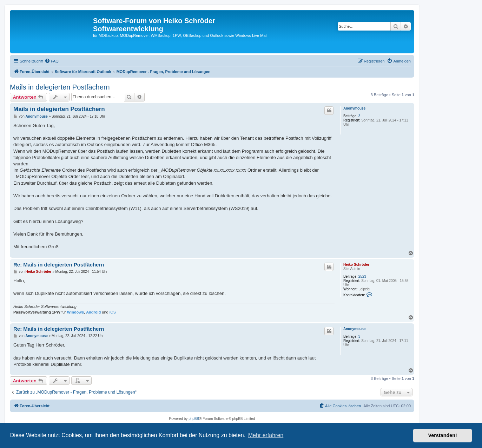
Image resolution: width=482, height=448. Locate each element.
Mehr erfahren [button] (266, 435)
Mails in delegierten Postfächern (60, 87)
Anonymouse (354, 108)
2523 (362, 276)
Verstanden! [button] (443, 435)
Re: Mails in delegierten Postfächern (59, 265)
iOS (113, 312)
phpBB (194, 419)
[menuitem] (52, 61)
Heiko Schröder (356, 265)
